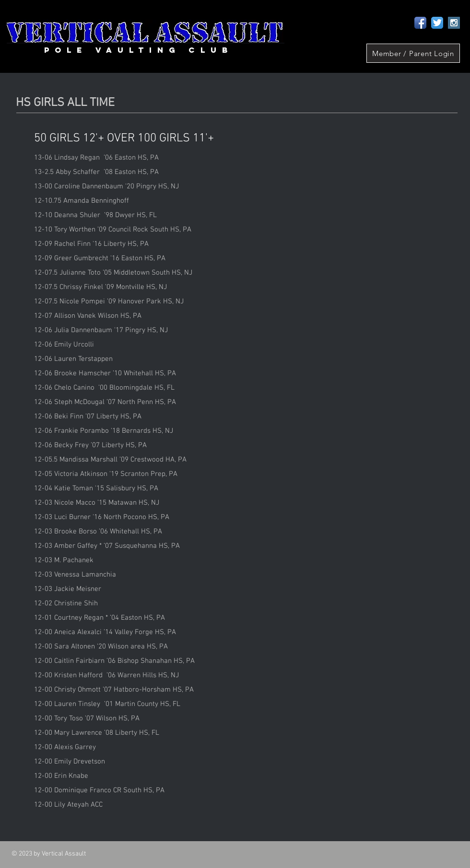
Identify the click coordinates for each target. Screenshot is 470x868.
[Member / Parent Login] (413, 53)
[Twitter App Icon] (437, 23)
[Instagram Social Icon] (454, 23)
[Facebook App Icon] (420, 23)
